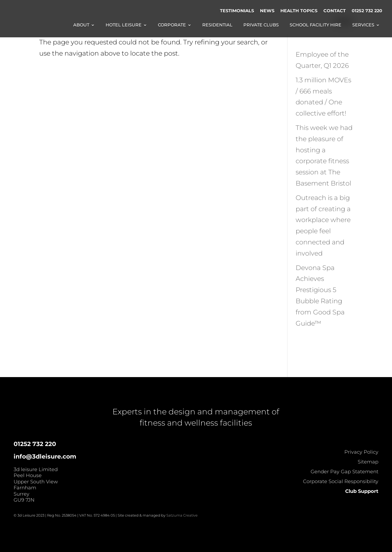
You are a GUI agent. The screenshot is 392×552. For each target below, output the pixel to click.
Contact (335, 11)
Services (363, 25)
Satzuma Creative (182, 515)
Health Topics (299, 11)
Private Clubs (261, 25)
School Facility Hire (316, 25)
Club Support (362, 491)
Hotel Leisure (124, 25)
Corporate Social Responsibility (341, 481)
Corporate (172, 25)
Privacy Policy (361, 452)
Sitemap (368, 462)
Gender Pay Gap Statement (344, 472)
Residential (217, 25)
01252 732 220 (367, 11)
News (267, 11)
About (81, 25)
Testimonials (237, 11)
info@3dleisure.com (45, 457)
